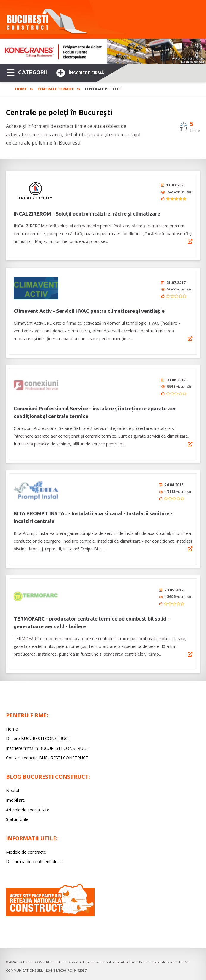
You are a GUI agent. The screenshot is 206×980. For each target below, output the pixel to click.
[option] (103, 51)
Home (21, 89)
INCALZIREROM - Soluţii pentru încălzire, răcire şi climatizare (87, 214)
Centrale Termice (56, 89)
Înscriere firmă (80, 72)
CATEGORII (27, 72)
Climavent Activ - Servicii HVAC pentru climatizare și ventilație (89, 311)
